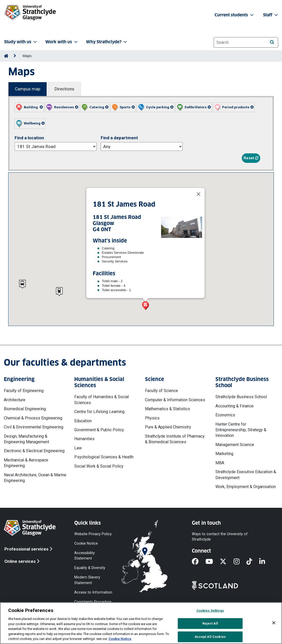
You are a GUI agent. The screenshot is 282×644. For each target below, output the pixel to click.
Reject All (210, 623)
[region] (141, 623)
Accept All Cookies (210, 637)
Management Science (235, 445)
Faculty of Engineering (24, 391)
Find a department (119, 138)
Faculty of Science (161, 391)
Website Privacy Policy (93, 534)
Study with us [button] (21, 42)
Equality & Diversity (90, 568)
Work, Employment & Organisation (246, 487)
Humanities (84, 439)
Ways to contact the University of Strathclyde (220, 536)
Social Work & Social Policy (99, 466)
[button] (29, 107)
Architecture (15, 400)
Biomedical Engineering (25, 409)
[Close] (199, 194)
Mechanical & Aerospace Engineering (26, 463)
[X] (227, 562)
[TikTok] (253, 562)
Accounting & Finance (234, 406)
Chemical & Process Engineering (33, 418)
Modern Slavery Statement (87, 580)
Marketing (224, 454)
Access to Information (93, 592)
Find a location (29, 138)
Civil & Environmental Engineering (34, 427)
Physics (152, 418)
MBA (220, 463)
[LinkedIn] (266, 562)
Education (83, 421)
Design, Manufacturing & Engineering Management (27, 439)
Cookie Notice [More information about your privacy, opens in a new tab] (120, 639)
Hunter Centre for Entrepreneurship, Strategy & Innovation (241, 430)
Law (78, 448)
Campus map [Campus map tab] (28, 89)
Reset (251, 158)
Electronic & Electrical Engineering (34, 451)
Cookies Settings (210, 611)
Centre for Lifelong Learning (99, 412)
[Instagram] (240, 562)
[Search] (272, 42)
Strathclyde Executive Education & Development (246, 475)
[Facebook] (199, 562)
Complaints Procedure (93, 602)
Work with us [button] (62, 42)
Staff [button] (271, 15)
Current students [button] (235, 15)
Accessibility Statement (85, 555)
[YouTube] (213, 562)
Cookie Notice (86, 543)
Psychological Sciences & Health (104, 457)
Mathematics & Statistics (168, 409)
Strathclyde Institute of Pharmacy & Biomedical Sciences (175, 439)
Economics (225, 415)
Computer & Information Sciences (175, 400)
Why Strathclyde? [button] (107, 42)
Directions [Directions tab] (64, 89)
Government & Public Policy (99, 430)
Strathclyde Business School (241, 397)
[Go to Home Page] (6, 56)
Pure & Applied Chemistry (168, 427)
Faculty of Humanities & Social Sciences (102, 400)
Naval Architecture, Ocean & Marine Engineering (35, 478)
